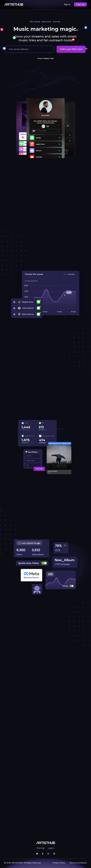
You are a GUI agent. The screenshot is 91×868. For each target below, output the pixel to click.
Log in (51, 848)
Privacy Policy (59, 863)
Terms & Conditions (78, 863)
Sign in (67, 4)
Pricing (41, 848)
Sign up (80, 4)
